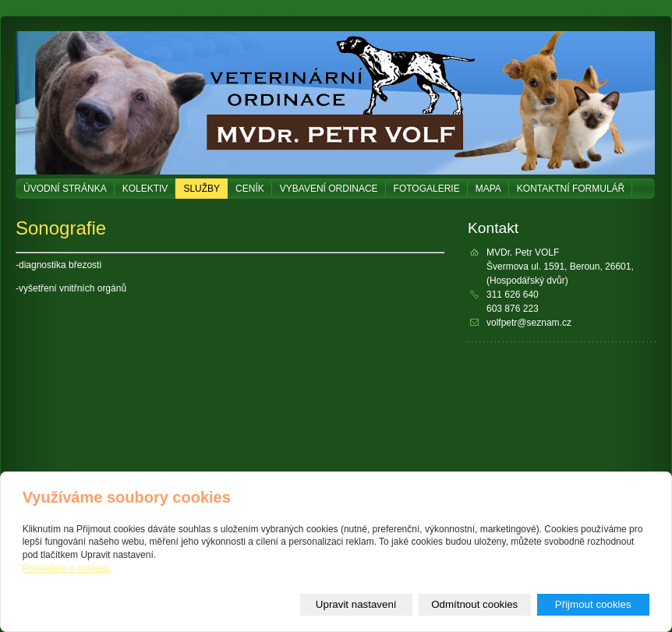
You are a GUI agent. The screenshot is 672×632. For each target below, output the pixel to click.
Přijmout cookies (593, 604)
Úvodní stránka (65, 189)
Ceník (250, 189)
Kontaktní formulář (571, 189)
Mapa (488, 189)
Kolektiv (145, 189)
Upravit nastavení (356, 604)
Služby (202, 189)
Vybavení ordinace (329, 189)
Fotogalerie (427, 189)
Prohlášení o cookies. (67, 568)
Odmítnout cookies (474, 604)
